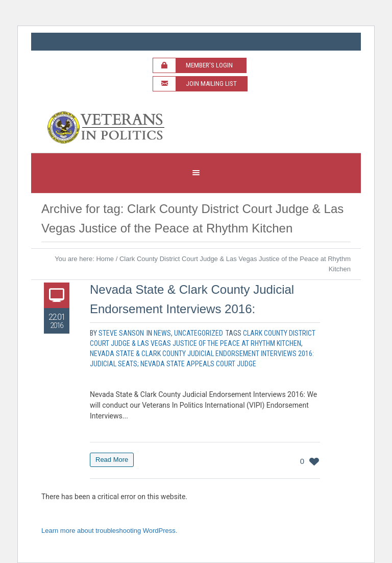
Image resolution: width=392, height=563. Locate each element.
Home (105, 259)
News (162, 333)
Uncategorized (199, 333)
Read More (112, 460)
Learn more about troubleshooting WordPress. (109, 531)
